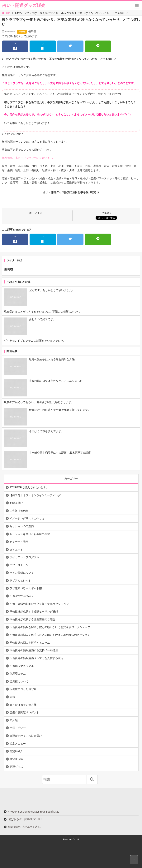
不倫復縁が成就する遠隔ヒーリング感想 (34, 611)
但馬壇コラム (18, 674)
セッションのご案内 (22, 526)
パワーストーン (19, 565)
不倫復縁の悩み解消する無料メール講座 (34, 650)
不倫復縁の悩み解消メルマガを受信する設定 (36, 658)
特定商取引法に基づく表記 (24, 827)
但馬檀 (32, 31)
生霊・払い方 (18, 728)
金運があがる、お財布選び (26, 736)
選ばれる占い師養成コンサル (26, 819)
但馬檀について (19, 681)
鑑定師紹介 (16, 751)
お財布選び (16, 503)
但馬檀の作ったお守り (23, 689)
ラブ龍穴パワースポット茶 (26, 588)
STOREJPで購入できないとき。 (29, 487)
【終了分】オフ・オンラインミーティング (35, 495)
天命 (12, 697)
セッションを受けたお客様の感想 (30, 534)
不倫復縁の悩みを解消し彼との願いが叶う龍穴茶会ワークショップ (50, 627)
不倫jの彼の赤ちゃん (22, 596)
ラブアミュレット (20, 581)
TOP (5, 13)
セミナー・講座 (19, 542)
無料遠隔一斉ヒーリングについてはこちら (27, 158)
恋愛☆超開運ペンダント (24, 712)
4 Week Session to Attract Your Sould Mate (34, 812)
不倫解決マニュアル (22, 666)
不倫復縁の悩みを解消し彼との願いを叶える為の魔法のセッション (50, 635)
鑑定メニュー (18, 744)
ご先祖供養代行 (19, 511)
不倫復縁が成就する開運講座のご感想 (32, 619)
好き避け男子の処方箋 (23, 705)
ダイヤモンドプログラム (24, 557)
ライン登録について (22, 573)
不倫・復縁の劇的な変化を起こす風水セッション (39, 604)
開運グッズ (16, 767)
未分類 (22, 32)
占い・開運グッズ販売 (24, 5)
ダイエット (16, 550)
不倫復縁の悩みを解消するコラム (30, 643)
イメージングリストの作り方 (27, 518)
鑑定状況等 (16, 759)
